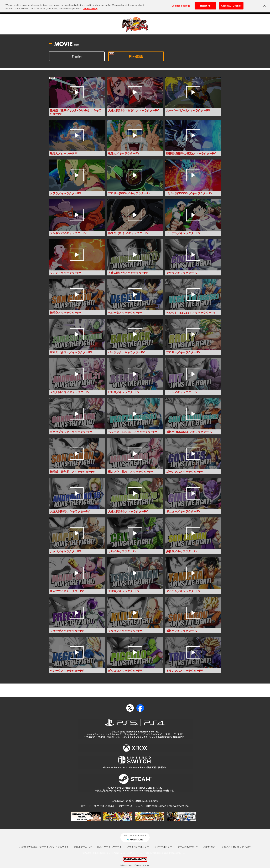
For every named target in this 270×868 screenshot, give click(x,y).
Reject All (205, 4)
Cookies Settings (181, 4)
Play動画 (136, 56)
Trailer (77, 56)
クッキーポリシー (163, 847)
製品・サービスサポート (109, 847)
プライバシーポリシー (138, 847)
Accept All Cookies (231, 4)
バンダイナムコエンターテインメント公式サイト (44, 847)
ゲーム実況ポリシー (188, 847)
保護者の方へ (210, 847)
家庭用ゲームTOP (83, 847)
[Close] (264, 4)
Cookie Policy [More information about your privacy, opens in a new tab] (90, 7)
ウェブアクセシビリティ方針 (236, 847)
